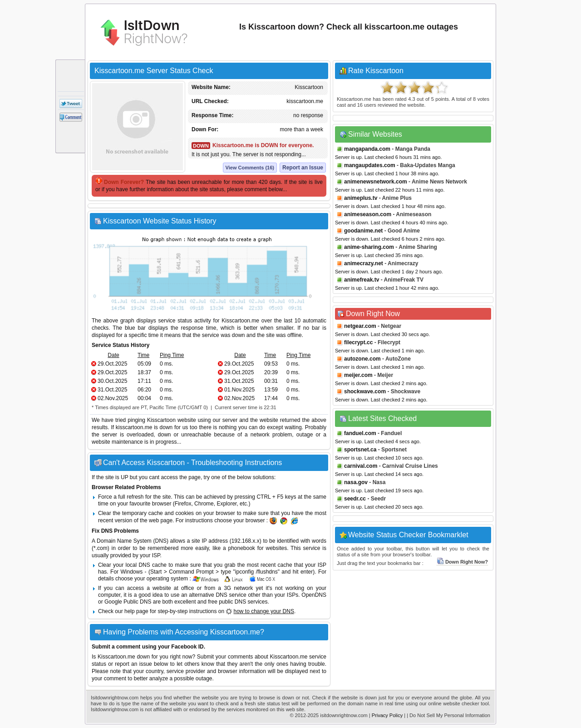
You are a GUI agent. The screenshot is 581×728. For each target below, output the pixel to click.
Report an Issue (303, 168)
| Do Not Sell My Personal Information (448, 715)
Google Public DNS (128, 602)
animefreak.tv (362, 280)
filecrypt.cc (358, 342)
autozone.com (362, 359)
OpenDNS (314, 595)
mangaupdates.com (370, 165)
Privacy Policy (387, 715)
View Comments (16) (250, 168)
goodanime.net (363, 231)
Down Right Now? (462, 562)
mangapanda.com (367, 149)
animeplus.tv (361, 198)
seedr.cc (355, 499)
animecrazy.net (364, 263)
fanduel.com (360, 433)
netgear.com (360, 326)
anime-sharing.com (369, 247)
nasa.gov (356, 482)
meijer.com (358, 375)
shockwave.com (365, 391)
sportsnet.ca (360, 450)
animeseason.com (368, 214)
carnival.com (361, 466)
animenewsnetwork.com (376, 182)
